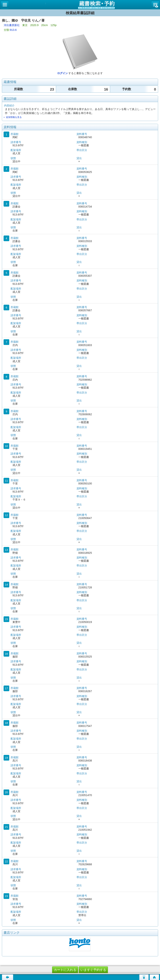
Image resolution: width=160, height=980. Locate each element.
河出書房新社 (12, 25)
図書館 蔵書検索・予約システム (80, 5)
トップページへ (154, 977)
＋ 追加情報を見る (12, 117)
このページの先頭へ (144, 977)
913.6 (13, 30)
